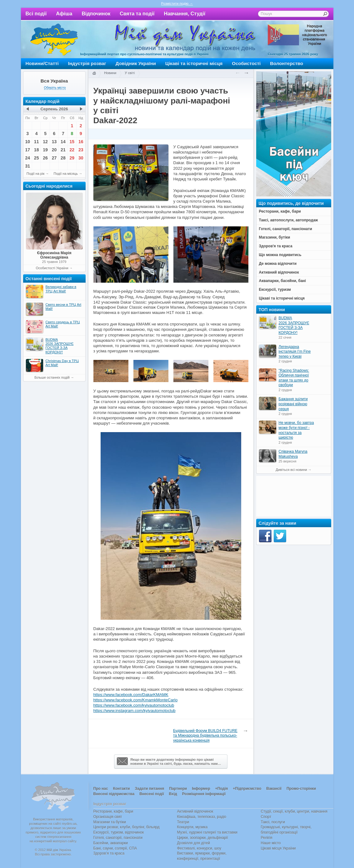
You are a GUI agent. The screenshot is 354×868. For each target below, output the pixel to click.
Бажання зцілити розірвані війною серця (293, 404)
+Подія (221, 789)
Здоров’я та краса (109, 853)
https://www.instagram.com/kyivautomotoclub (135, 711)
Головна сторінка (94, 73)
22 (72, 150)
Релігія (267, 838)
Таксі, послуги (273, 822)
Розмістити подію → (177, 3)
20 (54, 150)
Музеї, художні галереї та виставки (207, 832)
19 (45, 150)
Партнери (178, 789)
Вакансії (274, 789)
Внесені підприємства (114, 794)
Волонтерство (287, 63)
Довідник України (136, 63)
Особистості (246, 63)
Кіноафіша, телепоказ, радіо (202, 817)
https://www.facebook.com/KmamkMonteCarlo (136, 700)
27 (54, 158)
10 (27, 142)
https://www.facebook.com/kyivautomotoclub (134, 705)
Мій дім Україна (54, 39)
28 (63, 158)
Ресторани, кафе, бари (113, 811)
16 (81, 142)
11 (37, 142)
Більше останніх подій (52, 377)
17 (27, 150)
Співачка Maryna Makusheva (293, 454)
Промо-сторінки (301, 789)
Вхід (173, 794)
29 (72, 158)
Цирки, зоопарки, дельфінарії (203, 838)
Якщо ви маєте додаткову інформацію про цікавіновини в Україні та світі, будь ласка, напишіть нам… (169, 761)
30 (81, 158)
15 (72, 142)
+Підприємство (247, 789)
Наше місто (271, 843)
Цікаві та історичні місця (194, 63)
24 (27, 158)
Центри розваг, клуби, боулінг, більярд (127, 827)
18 (37, 150)
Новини (110, 73)
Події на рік (35, 174)
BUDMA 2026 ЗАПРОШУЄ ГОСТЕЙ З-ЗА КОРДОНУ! (294, 325)
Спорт (266, 817)
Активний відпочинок (195, 811)
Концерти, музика (192, 827)
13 (54, 142)
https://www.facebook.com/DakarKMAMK (131, 695)
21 (63, 150)
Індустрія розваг (87, 63)
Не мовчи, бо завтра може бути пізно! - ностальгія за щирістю (296, 430)
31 (27, 166)
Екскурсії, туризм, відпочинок (119, 832)
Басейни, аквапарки (111, 843)
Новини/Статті (42, 63)
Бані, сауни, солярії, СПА (115, 848)
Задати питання (149, 789)
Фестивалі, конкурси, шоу (199, 848)
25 (37, 158)
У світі (130, 73)
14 (63, 142)
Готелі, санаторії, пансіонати (118, 838)
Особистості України (52, 268)
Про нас (101, 789)
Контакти (122, 789)
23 (81, 150)
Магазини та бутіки (110, 822)
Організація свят (108, 817)
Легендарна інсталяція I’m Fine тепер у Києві (295, 352)
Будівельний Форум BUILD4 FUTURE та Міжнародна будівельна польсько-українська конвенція (205, 736)
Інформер (201, 789)
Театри (183, 822)
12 (45, 142)
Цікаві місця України (278, 848)
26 (45, 158)
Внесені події (152, 794)
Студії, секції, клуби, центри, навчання (294, 811)
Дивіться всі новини (291, 470)
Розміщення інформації (204, 794)
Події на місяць (66, 174)
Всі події (36, 14)
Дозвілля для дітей (194, 843)
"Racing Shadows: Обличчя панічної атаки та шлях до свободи (294, 378)
